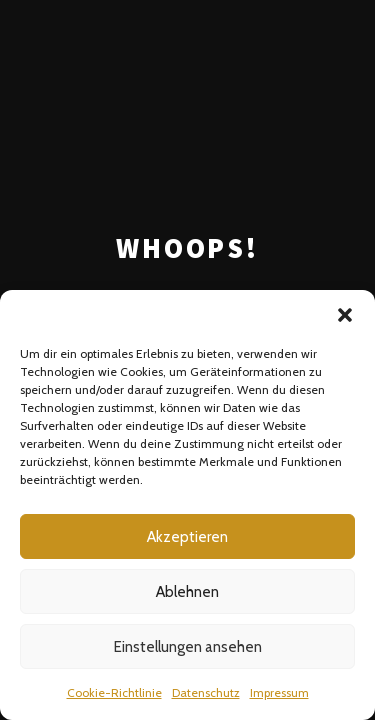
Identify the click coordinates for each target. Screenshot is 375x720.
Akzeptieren (187, 537)
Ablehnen (187, 592)
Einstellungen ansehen (188, 647)
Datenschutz (206, 692)
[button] (345, 315)
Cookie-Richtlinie (114, 692)
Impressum (279, 692)
